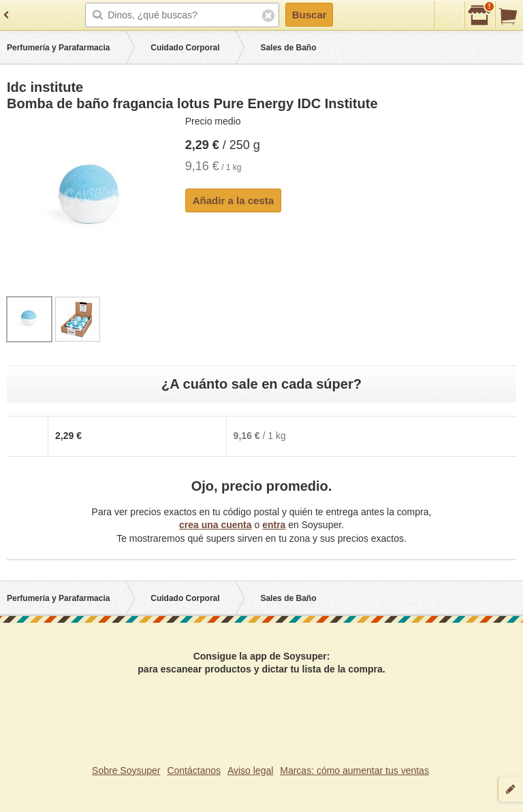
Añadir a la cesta (233, 200)
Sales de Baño (288, 48)
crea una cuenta (216, 525)
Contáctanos (194, 770)
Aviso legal (250, 770)
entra (274, 525)
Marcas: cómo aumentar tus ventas (354, 770)
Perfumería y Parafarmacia (58, 48)
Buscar (310, 15)
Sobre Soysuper (126, 770)
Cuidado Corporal (185, 48)
